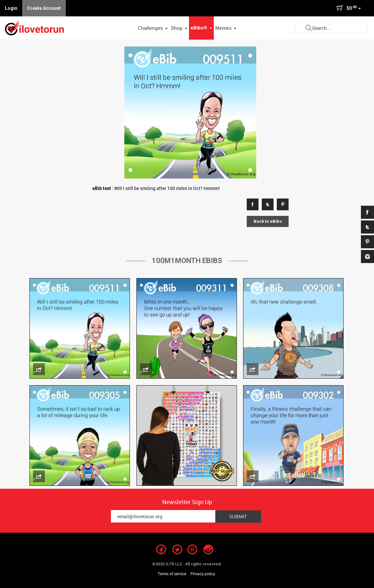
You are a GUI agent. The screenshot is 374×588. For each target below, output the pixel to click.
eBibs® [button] (201, 28)
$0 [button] (349, 8)
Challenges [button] (153, 28)
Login (11, 8)
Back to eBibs (268, 221)
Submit (309, 28)
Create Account (44, 8)
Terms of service (172, 574)
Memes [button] (226, 28)
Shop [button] (179, 28)
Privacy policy (203, 574)
